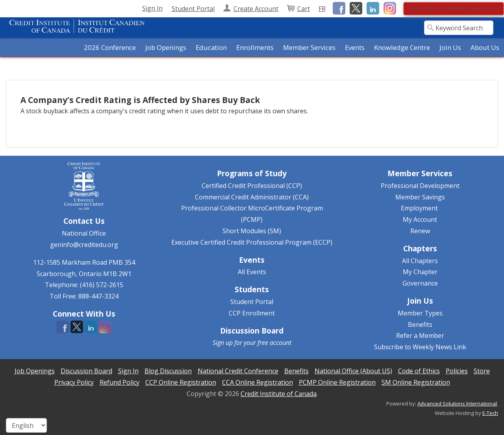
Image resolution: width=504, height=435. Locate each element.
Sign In (152, 8)
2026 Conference (110, 47)
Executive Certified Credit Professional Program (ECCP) (252, 242)
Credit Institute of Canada (279, 394)
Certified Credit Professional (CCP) (252, 186)
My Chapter (420, 272)
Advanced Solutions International (457, 404)
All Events (252, 272)
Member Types (420, 313)
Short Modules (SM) (252, 231)
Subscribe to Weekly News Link (454, 8)
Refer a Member (420, 335)
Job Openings (166, 47)
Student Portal (252, 302)
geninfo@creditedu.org (84, 245)
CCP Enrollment (252, 313)
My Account (420, 219)
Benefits (420, 324)
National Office (84, 233)
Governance (420, 283)
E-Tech (490, 413)
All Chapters (420, 261)
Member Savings (420, 197)
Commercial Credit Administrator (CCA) (252, 197)
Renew (420, 231)
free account (274, 343)
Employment (419, 208)
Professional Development (420, 186)
